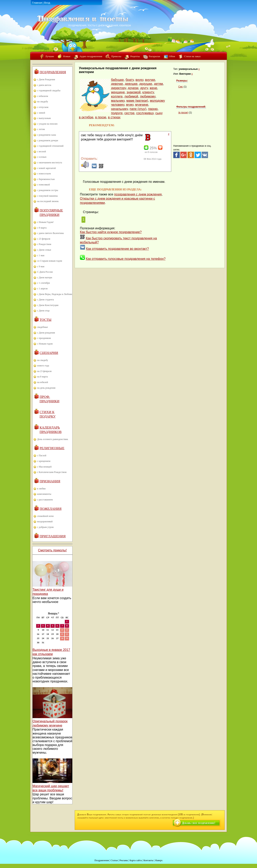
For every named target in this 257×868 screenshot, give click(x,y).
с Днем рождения (46, 333)
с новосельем (44, 174)
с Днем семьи (44, 250)
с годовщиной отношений (50, 146)
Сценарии (49, 353)
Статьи (114, 860)
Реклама (124, 860)
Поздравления (53, 72)
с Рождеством (44, 244)
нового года (43, 366)
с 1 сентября (43, 283)
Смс (181, 87)
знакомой (134, 92)
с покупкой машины (47, 196)
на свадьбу (43, 102)
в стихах (114, 117)
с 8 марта (42, 228)
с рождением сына (47, 135)
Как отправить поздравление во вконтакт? (117, 249)
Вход (47, 3)
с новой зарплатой (46, 168)
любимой (131, 96)
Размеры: (182, 81)
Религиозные (52, 448)
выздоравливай (45, 521)
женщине (118, 92)
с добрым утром (45, 527)
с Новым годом (45, 344)
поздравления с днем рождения (138, 194)
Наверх (159, 860)
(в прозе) (183, 113)
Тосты (45, 320)
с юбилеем (43, 96)
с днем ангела (44, 85)
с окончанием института (50, 163)
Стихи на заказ (192, 56)
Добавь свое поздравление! (199, 823)
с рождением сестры (48, 190)
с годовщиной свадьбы (49, 90)
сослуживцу (145, 113)
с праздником (44, 338)
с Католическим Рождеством (52, 472)
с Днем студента (45, 300)
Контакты (148, 860)
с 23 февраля (44, 239)
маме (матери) (137, 101)
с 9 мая (41, 266)
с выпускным (44, 118)
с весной (42, 151)
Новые (67, 56)
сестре (130, 113)
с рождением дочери (48, 140)
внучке (150, 80)
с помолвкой (43, 185)
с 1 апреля (42, 289)
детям (159, 84)
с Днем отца (43, 311)
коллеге (117, 96)
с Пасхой (42, 455)
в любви (41, 489)
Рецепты (135, 56)
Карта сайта (136, 860)
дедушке (146, 84)
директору (118, 88)
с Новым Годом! (45, 222)
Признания (50, 481)
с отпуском (43, 107)
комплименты (44, 494)
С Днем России (45, 272)
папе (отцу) (138, 109)
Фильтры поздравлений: (191, 107)
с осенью (42, 157)
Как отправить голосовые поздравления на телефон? (126, 259)
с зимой (41, 113)
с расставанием (45, 500)
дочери (133, 88)
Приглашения (53, 536)
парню (153, 109)
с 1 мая (41, 255)
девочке (117, 84)
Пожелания (50, 509)
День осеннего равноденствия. (53, 439)
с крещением (44, 461)
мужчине (142, 105)
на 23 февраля (44, 371)
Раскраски (154, 56)
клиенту (148, 92)
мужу (130, 105)
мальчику (118, 101)
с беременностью (46, 179)
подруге (117, 113)
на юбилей (43, 382)
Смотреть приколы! (52, 550)
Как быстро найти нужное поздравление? (111, 232)
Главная (37, 3)
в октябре (86, 117)
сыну (159, 113)
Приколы (116, 56)
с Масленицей (44, 467)
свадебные (43, 327)
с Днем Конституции (48, 305)
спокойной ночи (45, 516)
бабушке (117, 80)
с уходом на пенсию (47, 124)
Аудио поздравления (91, 56)
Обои (172, 56)
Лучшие (50, 56)
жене (153, 88)
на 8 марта (42, 377)
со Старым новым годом (50, 261)
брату (130, 80)
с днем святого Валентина (50, 233)
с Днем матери (45, 277)
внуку (139, 80)
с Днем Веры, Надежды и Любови (55, 294)
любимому (148, 96)
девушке (131, 84)
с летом (41, 129)
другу (144, 88)
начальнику (119, 109)
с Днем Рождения (46, 79)
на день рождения (46, 388)
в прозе (101, 117)
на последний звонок (48, 201)
